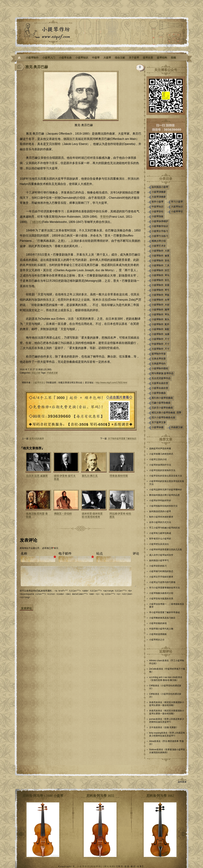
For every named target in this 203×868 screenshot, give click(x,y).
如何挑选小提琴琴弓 (159, 560)
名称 (24, 554)
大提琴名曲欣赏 (160, 383)
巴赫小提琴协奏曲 (161, 403)
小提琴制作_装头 (160, 319)
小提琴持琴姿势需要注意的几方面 (166, 550)
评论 (136, 554)
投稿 (173, 58)
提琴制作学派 (159, 354)
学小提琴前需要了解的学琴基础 (164, 612)
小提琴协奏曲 (159, 393)
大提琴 (107, 58)
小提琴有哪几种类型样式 (161, 454)
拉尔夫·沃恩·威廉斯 (37, 476)
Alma (152, 741)
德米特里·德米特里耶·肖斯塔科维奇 (92, 515)
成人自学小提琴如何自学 (161, 555)
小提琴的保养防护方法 (160, 465)
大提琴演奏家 (159, 197)
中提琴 (96, 58)
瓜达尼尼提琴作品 (161, 378)
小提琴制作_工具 (160, 266)
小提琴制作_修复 (160, 256)
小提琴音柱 (157, 212)
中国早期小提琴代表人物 (161, 629)
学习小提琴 (177, 202)
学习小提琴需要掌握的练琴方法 (164, 588)
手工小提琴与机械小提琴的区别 (164, 528)
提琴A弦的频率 (37, 439)
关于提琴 (134, 58)
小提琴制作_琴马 (160, 275)
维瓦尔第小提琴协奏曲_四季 (166, 413)
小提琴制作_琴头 (160, 315)
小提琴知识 (82, 58)
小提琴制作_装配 (160, 329)
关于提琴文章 (159, 422)
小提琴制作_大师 (160, 251)
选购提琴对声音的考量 (160, 449)
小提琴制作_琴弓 (160, 290)
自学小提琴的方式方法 (160, 522)
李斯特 (104, 217)
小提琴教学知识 (160, 226)
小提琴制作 (32, 58)
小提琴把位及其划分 (159, 544)
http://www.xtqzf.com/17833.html (111, 383)
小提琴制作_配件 (160, 324)
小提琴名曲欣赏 (160, 388)
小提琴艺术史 (159, 246)
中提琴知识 (157, 207)
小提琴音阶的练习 (158, 566)
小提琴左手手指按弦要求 (161, 577)
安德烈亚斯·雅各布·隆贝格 (164, 680)
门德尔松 (36, 222)
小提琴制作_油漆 (160, 334)
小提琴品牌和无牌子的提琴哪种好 (166, 490)
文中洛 (152, 727)
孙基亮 (152, 702)
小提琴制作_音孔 (160, 280)
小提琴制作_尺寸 (160, 339)
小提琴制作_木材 (160, 305)
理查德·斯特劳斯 (119, 476)
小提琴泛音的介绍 (158, 459)
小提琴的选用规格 (158, 634)
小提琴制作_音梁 (160, 285)
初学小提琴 (157, 202)
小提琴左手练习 (160, 231)
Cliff (151, 686)
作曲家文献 (52, 373)
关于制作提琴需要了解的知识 (122, 439)
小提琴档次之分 (157, 640)
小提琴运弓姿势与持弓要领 (162, 582)
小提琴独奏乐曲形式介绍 (161, 593)
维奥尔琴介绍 (159, 241)
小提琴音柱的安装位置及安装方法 (166, 476)
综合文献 (120, 58)
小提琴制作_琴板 (160, 295)
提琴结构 (162, 58)
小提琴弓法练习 (160, 236)
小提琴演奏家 (159, 192)
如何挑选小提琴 (160, 187)
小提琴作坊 (38, 383)
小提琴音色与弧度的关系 (161, 599)
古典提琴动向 (159, 364)
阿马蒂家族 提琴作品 (163, 373)
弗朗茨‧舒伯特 (63, 514)
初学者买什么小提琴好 (160, 539)
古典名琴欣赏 (159, 359)
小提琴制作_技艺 (160, 270)
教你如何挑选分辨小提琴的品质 (164, 495)
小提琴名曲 (65, 58)
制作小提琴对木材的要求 (161, 517)
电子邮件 (65, 554)
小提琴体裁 (157, 427)
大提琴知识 (177, 207)
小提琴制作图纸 (160, 369)
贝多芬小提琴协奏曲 (162, 408)
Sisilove (153, 750)
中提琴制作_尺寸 (160, 344)
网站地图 (109, 866)
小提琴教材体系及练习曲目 (162, 618)
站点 (100, 554)
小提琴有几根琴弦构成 (160, 533)
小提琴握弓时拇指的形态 (161, 571)
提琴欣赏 (148, 58)
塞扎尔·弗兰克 (90, 476)
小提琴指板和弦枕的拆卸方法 (163, 506)
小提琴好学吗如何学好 (160, 500)
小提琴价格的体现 (158, 623)
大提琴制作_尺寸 (160, 349)
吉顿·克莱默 (170, 727)
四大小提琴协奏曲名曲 (163, 418)
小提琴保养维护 (160, 221)
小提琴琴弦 (177, 212)
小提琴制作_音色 (160, 261)
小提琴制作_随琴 (160, 310)
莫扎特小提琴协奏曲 (162, 398)
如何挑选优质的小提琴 (160, 511)
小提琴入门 (49, 58)
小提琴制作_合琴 (160, 300)
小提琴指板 (157, 216)
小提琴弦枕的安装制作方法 (162, 470)
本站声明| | (98, 866)
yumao (152, 719)
